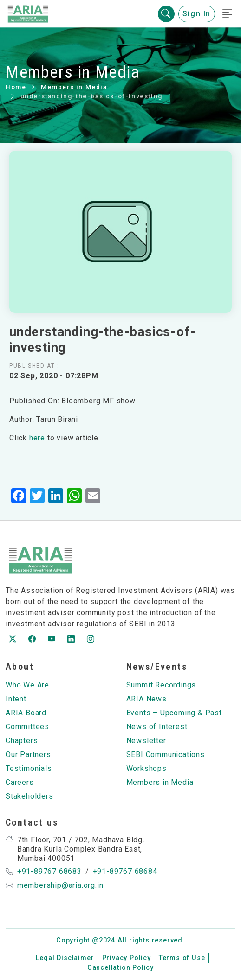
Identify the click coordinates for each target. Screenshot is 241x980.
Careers (20, 782)
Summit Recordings (161, 685)
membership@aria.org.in (60, 885)
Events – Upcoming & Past (174, 713)
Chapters (22, 741)
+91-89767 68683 (49, 871)
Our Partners (28, 754)
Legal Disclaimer (65, 958)
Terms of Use (182, 958)
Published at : (34, 366)
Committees (27, 727)
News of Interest (157, 727)
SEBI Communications (166, 754)
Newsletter (146, 741)
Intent (16, 699)
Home (16, 87)
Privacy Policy (127, 958)
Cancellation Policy (120, 968)
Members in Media (74, 87)
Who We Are (27, 685)
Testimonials (29, 768)
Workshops (147, 768)
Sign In (197, 14)
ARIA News (147, 699)
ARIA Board (26, 713)
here (37, 438)
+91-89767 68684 (125, 871)
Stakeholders (29, 796)
